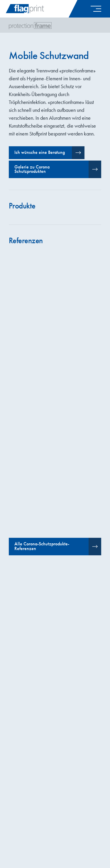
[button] (94, 9)
